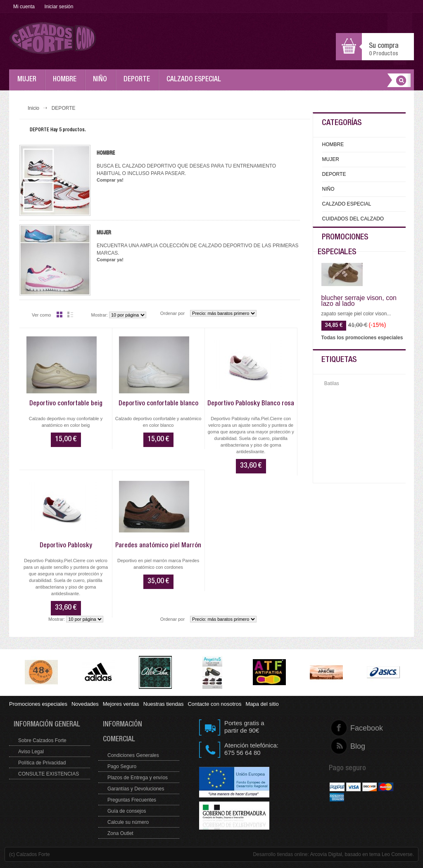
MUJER (29, 83)
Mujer (104, 233)
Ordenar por (172, 313)
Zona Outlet (120, 833)
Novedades (85, 704)
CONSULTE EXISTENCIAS (49, 774)
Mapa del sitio (262, 704)
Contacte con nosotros (214, 704)
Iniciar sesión (59, 7)
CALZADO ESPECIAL (196, 83)
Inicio (33, 108)
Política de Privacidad (42, 763)
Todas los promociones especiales (362, 338)
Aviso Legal (31, 752)
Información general (47, 725)
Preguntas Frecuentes (132, 800)
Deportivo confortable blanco (158, 404)
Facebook (351, 728)
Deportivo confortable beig (66, 404)
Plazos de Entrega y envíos (138, 778)
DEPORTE (139, 83)
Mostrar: (100, 315)
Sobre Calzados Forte (42, 740)
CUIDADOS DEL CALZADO (353, 219)
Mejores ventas (121, 704)
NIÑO (102, 83)
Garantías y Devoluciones (136, 789)
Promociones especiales (38, 704)
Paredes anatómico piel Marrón (158, 546)
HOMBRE (67, 83)
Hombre (106, 153)
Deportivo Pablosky (66, 546)
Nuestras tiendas (164, 704)
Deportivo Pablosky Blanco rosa (251, 404)
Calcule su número (128, 822)
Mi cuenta (24, 7)
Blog (351, 746)
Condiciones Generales (133, 755)
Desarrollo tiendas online (280, 854)
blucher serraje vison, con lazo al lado (359, 301)
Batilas (332, 383)
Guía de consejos (127, 811)
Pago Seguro (122, 766)
